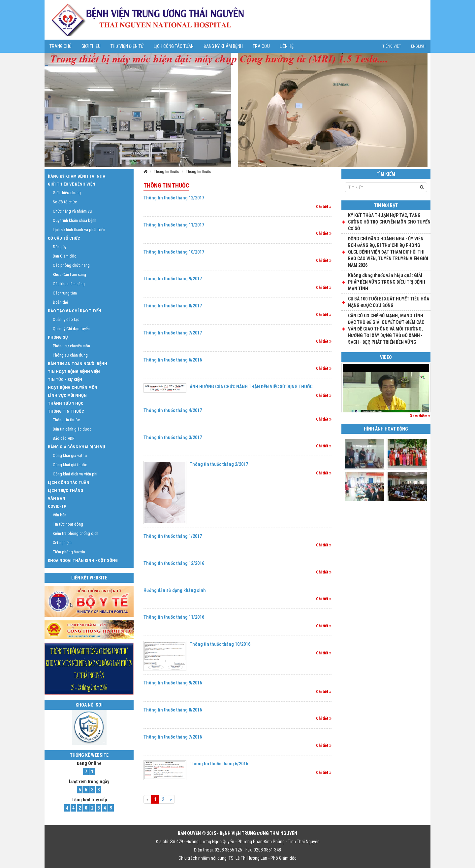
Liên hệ (287, 46)
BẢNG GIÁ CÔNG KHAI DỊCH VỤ (76, 447)
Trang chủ (61, 46)
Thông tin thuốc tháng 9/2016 (173, 683)
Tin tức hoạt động (68, 524)
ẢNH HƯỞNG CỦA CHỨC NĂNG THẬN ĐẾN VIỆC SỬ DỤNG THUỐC (251, 387)
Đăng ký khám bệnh (223, 46)
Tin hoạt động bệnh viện (74, 372)
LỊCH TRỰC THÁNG (65, 490)
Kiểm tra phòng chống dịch (76, 533)
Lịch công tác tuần (174, 46)
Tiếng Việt (392, 46)
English (418, 46)
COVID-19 (57, 506)
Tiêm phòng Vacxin (69, 552)
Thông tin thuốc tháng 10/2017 (174, 252)
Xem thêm (420, 416)
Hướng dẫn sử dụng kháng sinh (175, 590)
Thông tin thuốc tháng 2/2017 (219, 464)
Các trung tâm (65, 293)
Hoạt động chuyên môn (73, 387)
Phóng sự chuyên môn (71, 346)
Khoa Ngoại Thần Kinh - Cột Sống (83, 560)
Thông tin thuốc (166, 172)
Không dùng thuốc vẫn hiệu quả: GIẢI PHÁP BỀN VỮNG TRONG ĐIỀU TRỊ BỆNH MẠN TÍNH (387, 282)
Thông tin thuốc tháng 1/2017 (173, 536)
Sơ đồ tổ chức (65, 202)
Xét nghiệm (62, 543)
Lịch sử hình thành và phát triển (79, 230)
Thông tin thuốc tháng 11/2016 (174, 617)
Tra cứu (261, 46)
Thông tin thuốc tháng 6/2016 (173, 360)
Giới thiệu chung (67, 193)
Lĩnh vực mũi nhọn (67, 395)
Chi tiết (324, 207)
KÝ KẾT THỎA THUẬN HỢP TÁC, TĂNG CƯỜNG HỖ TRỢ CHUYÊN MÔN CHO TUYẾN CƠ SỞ (389, 222)
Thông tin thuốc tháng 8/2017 (173, 306)
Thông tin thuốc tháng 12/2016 (174, 563)
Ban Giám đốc (64, 256)
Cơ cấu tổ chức (64, 238)
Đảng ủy (60, 247)
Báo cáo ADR (64, 438)
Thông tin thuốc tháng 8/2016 (173, 710)
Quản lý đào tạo (66, 319)
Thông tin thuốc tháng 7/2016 (173, 737)
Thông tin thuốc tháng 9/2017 (173, 279)
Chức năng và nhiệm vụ (72, 211)
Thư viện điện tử (127, 46)
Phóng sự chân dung (70, 355)
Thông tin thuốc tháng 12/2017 (174, 198)
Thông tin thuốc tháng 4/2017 (173, 410)
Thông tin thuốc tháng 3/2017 (173, 437)
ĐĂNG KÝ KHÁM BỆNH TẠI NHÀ (77, 176)
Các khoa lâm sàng (69, 284)
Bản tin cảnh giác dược (72, 429)
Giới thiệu (91, 46)
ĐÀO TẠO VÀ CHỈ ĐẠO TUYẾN (75, 311)
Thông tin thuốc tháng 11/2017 (174, 225)
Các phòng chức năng (71, 265)
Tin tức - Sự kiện (65, 380)
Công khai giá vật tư (70, 455)
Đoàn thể (60, 302)
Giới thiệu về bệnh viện (72, 184)
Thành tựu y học (66, 403)
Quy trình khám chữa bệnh (75, 220)
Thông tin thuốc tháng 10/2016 (220, 644)
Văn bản (57, 498)
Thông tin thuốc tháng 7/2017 (173, 333)
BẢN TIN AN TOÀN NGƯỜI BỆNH (78, 364)
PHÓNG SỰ (58, 337)
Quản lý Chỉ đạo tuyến (71, 329)
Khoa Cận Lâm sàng (69, 275)
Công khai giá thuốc (70, 465)
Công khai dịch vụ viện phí (75, 474)
